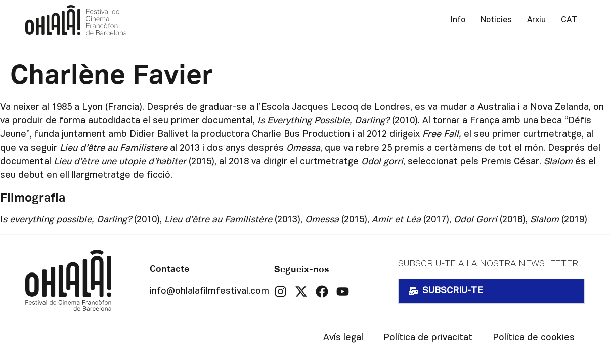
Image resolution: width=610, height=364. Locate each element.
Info (458, 20)
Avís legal (343, 338)
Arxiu (536, 20)
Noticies (496, 20)
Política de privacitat (428, 338)
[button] (491, 291)
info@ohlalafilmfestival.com (209, 291)
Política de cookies (534, 338)
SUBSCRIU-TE (452, 291)
